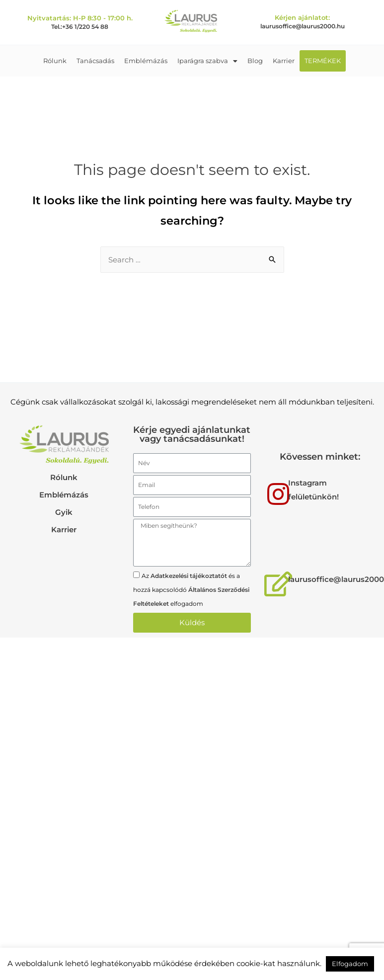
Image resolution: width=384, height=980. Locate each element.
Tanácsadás (95, 61)
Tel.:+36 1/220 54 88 (80, 27)
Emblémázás (146, 61)
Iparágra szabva (207, 61)
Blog (255, 61)
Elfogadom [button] (350, 964)
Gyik (64, 512)
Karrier (284, 61)
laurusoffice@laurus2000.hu (303, 26)
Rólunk (55, 61)
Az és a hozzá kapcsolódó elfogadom (191, 590)
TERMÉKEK (323, 61)
